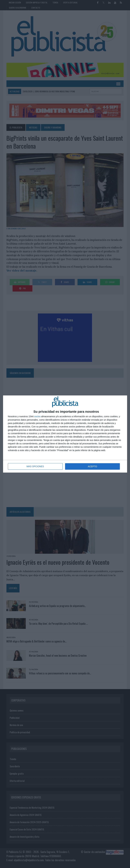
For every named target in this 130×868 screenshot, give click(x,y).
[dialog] (65, 434)
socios (37, 416)
